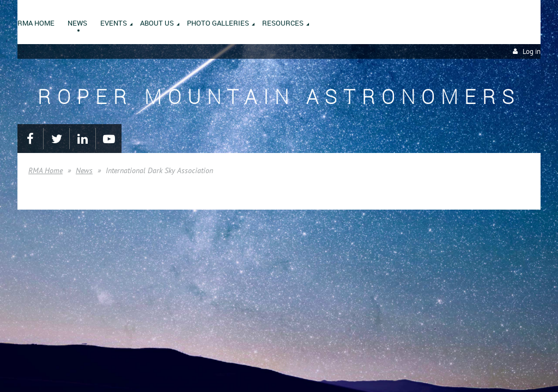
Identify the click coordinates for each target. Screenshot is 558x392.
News (84, 170)
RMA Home (46, 170)
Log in (532, 51)
